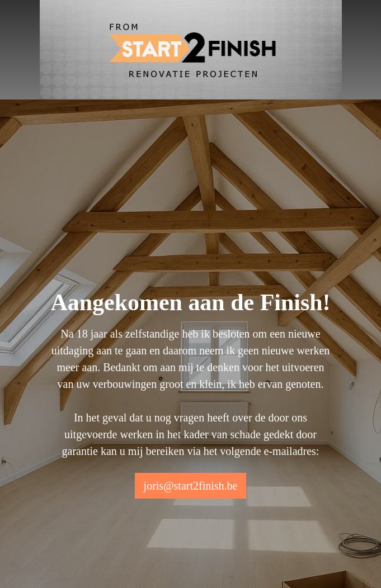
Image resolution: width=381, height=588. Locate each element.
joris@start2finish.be (191, 486)
